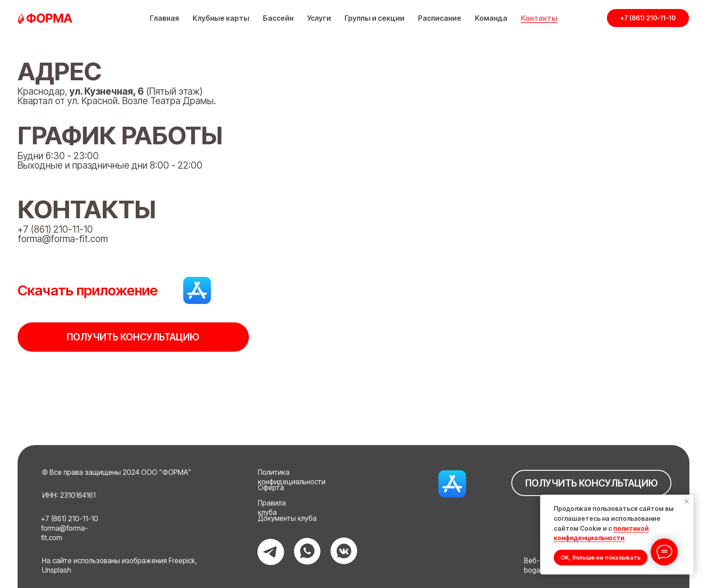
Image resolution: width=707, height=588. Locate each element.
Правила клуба (272, 508)
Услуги (319, 18)
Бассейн (278, 18)
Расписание (440, 18)
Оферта (271, 488)
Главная (164, 18)
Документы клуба (287, 518)
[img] (197, 290)
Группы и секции (374, 18)
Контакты (539, 18)
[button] (133, 337)
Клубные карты (221, 18)
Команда (491, 18)
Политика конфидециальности (292, 477)
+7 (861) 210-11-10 (55, 229)
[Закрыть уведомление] (687, 501)
